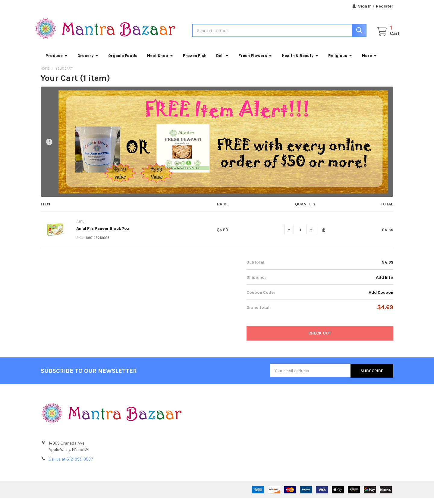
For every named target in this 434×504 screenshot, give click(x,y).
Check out (320, 339)
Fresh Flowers (255, 62)
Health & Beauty (300, 62)
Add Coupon (381, 298)
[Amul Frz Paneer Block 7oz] (300, 236)
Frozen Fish (195, 62)
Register (385, 6)
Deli (222, 62)
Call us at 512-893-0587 (71, 465)
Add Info (385, 283)
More (370, 62)
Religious (340, 62)
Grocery (88, 62)
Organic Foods (123, 62)
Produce (57, 62)
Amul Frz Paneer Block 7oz (103, 235)
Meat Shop (160, 62)
